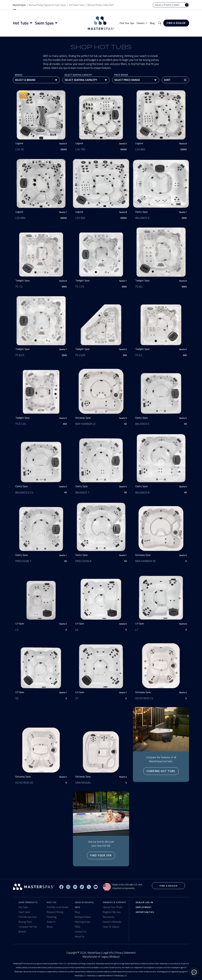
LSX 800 (140, 149)
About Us (80, 936)
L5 (17, 630)
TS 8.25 (20, 355)
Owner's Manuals (112, 922)
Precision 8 (83, 561)
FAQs (78, 927)
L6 (77, 630)
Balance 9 (142, 218)
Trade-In (51, 922)
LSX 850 (20, 218)
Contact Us (81, 932)
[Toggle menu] (32, 23)
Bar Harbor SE (146, 561)
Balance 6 (142, 424)
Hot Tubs (23, 907)
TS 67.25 (21, 424)
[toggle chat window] (194, 972)
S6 (17, 698)
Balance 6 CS (24, 492)
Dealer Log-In (144, 902)
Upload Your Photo (113, 907)
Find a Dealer (176, 23)
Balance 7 (82, 492)
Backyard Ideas (83, 917)
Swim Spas (24, 912)
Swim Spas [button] (44, 23)
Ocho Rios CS (144, 698)
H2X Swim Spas (77, 5)
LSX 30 (19, 149)
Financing (52, 917)
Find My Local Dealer (58, 907)
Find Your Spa (127, 23)
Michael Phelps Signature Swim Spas (47, 5)
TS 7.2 (19, 287)
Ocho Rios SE (24, 783)
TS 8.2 (139, 287)
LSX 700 (80, 149)
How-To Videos (111, 927)
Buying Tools (25, 922)
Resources (109, 917)
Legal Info (108, 953)
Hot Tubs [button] (21, 23)
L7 (137, 630)
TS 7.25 (80, 287)
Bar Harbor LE (85, 424)
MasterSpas (19, 5)
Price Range (121, 75)
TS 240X (80, 355)
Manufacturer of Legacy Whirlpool (101, 957)
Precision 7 (23, 561)
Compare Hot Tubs (161, 771)
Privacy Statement (125, 953)
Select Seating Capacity (78, 75)
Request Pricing (55, 912)
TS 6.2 (139, 355)
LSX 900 (80, 218)
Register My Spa (112, 912)
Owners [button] (141, 23)
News (50, 927)
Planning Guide (82, 922)
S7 (77, 698)
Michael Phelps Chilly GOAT (101, 5)
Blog (152, 23)
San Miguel (83, 783)
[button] (160, 23)
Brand (19, 75)
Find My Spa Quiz (28, 917)
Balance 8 (142, 492)
